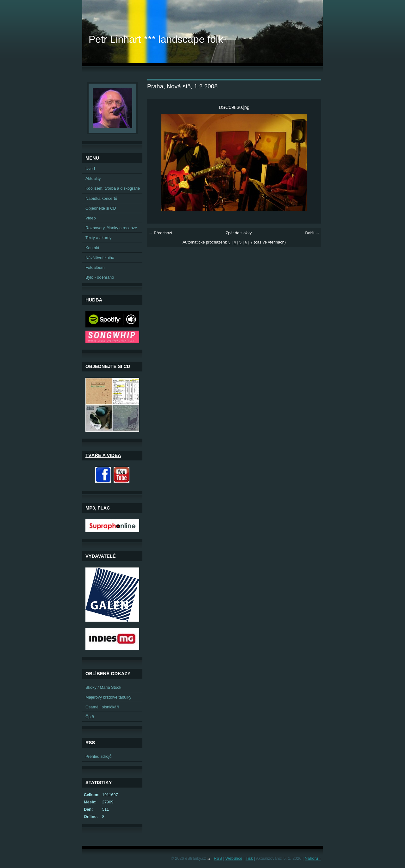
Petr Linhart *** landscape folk (156, 39)
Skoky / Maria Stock (103, 687)
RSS (218, 858)
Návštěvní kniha (100, 258)
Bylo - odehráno (100, 277)
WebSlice (234, 858)
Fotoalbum (95, 267)
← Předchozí (160, 233)
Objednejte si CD (101, 208)
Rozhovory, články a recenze (111, 228)
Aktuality (93, 178)
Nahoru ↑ (313, 858)
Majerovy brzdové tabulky (108, 697)
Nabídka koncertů (101, 198)
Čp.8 (90, 717)
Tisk (249, 858)
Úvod (90, 169)
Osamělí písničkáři (102, 707)
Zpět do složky (239, 233)
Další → (312, 233)
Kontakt (92, 248)
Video (91, 218)
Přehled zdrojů (99, 756)
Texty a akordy (99, 238)
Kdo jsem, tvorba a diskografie (113, 188)
